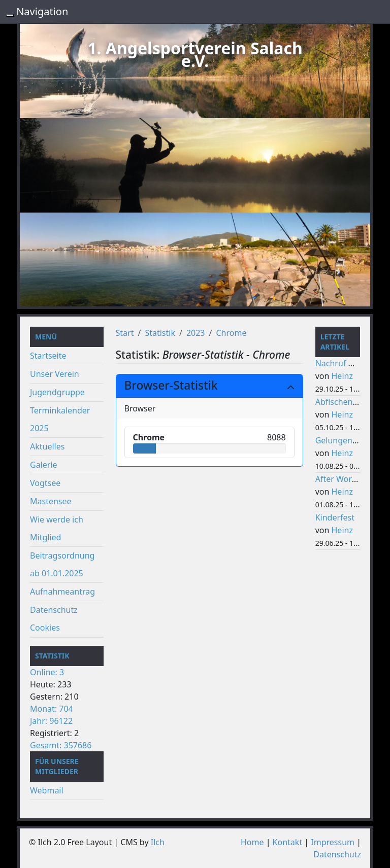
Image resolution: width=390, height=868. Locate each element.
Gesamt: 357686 (61, 745)
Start (125, 333)
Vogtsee (45, 483)
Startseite (48, 356)
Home (252, 842)
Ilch (158, 842)
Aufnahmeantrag (62, 592)
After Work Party (347, 479)
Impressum (333, 842)
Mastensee (51, 501)
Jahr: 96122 (51, 721)
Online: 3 (47, 672)
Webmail (47, 790)
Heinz (342, 376)
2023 (196, 333)
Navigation (42, 11)
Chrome (231, 333)
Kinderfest (335, 517)
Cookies (45, 628)
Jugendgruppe (57, 392)
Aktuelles (47, 446)
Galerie (44, 465)
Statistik (160, 333)
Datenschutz (54, 610)
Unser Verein (55, 374)
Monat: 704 (52, 709)
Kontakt (288, 842)
